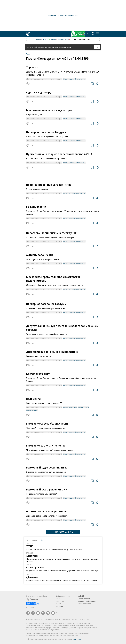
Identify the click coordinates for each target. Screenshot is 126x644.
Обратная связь (84, 599)
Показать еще (65, 532)
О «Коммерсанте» (63, 596)
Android (81, 596)
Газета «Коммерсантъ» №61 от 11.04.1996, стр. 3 (45, 385)
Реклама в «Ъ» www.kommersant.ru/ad (63, 15)
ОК (97, 47)
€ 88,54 (46, 39)
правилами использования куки (61, 47)
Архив (58, 599)
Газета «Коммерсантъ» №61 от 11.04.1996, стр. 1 (45, 79)
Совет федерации (71, 407)
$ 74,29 (38, 39)
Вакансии (59, 606)
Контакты (60, 601)
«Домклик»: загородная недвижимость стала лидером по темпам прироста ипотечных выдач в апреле (62, 560)
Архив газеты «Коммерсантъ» (75, 79)
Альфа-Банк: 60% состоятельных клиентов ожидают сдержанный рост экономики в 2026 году (62, 571)
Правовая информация (87, 601)
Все (42, 540)
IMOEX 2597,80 (64, 39)
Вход (89, 34)
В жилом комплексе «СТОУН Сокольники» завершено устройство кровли (54, 549)
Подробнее (77, 639)
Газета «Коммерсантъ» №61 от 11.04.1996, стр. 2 (45, 218)
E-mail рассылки (84, 604)
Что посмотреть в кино (82, 39)
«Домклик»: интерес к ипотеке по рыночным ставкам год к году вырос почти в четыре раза (61, 580)
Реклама (59, 604)
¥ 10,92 (53, 39)
